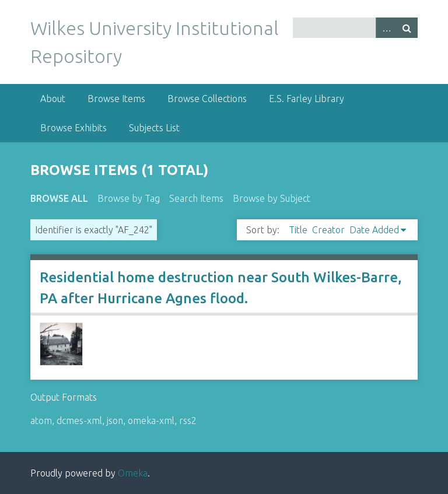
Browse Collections (207, 99)
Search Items (196, 198)
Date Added (374, 230)
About (53, 99)
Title (298, 230)
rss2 (188, 421)
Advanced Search (386, 28)
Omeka (133, 473)
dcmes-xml (79, 421)
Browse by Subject (272, 198)
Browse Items (116, 99)
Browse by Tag (129, 198)
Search (407, 28)
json (115, 421)
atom (41, 421)
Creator (328, 230)
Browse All (59, 198)
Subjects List (154, 128)
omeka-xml (151, 421)
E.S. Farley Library (307, 99)
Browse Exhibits (73, 128)
